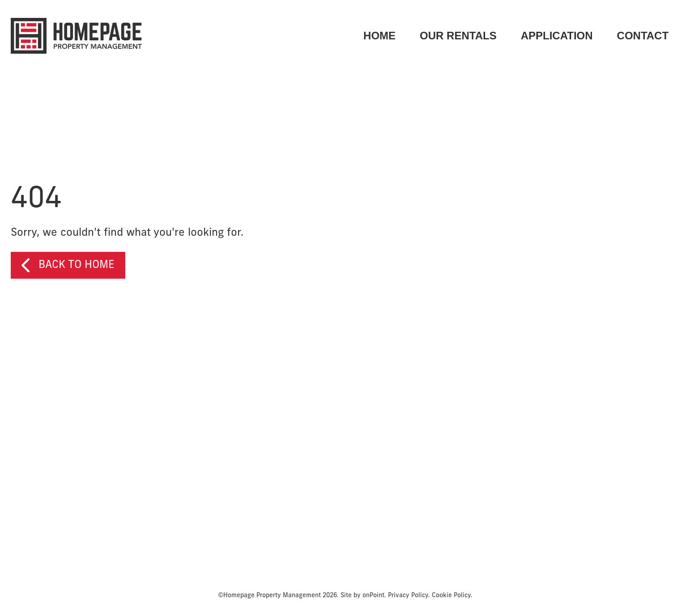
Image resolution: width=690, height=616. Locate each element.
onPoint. (374, 597)
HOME (379, 36)
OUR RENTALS (458, 36)
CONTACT (643, 36)
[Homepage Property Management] (76, 36)
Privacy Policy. (409, 597)
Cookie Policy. (452, 597)
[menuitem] (379, 36)
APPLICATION (557, 36)
